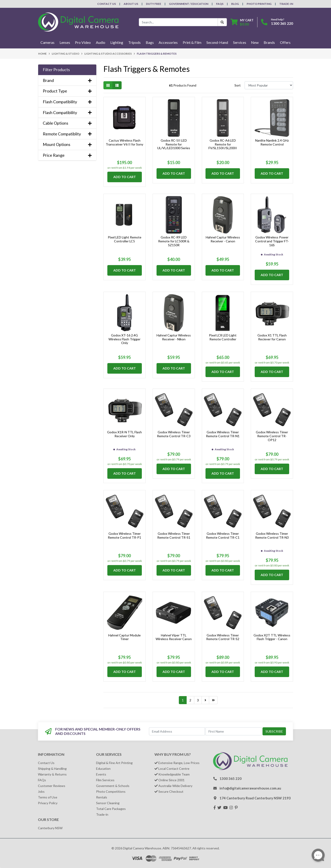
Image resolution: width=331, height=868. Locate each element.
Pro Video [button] (83, 42)
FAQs (220, 4)
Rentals (102, 797)
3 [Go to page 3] (198, 700)
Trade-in (102, 814)
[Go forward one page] (205, 700)
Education (103, 769)
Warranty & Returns (52, 774)
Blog (235, 4)
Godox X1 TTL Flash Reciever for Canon (272, 337)
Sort (238, 85)
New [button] (255, 42)
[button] (67, 70)
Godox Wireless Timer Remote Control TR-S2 (223, 637)
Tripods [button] (134, 42)
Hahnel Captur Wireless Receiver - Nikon (174, 337)
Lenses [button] (65, 42)
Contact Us (107, 4)
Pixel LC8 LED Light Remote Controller (223, 337)
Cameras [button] (47, 42)
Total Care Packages (111, 809)
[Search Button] (222, 22)
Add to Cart (125, 177)
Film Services (105, 780)
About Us (131, 4)
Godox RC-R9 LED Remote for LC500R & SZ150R (174, 241)
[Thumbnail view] (108, 85)
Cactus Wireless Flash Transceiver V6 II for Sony (124, 142)
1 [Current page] (183, 700)
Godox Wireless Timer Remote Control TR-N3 (272, 535)
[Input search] (178, 22)
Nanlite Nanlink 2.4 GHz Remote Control (272, 142)
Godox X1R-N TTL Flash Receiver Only (124, 434)
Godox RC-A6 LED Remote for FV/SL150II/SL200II (223, 144)
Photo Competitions (111, 791)
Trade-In (286, 4)
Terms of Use (48, 797)
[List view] (117, 85)
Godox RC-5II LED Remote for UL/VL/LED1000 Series (174, 144)
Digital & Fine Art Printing (114, 763)
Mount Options (67, 144)
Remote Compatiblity (67, 134)
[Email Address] (177, 731)
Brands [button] (269, 42)
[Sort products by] (269, 85)
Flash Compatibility (67, 102)
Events (101, 774)
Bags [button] (150, 42)
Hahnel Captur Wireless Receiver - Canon (223, 239)
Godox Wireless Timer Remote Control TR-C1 (223, 535)
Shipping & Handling (52, 769)
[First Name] (234, 731)
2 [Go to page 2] (190, 700)
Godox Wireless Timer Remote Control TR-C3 (174, 434)
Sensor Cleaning (108, 803)
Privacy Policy (48, 803)
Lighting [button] (117, 42)
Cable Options (67, 123)
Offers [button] (285, 42)
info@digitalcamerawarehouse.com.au (250, 788)
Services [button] (240, 42)
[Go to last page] (213, 700)
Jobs (41, 791)
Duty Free (154, 4)
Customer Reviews (52, 786)
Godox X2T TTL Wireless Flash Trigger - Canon (272, 637)
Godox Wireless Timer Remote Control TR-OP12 (272, 436)
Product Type (67, 91)
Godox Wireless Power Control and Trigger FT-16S (272, 241)
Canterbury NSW (50, 828)
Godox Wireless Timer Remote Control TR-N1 (223, 434)
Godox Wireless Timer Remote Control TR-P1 (124, 535)
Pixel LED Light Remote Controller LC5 (125, 239)
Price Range (67, 155)
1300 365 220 (282, 23)
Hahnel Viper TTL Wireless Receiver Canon (174, 637)
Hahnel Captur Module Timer (124, 637)
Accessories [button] (168, 42)
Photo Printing (259, 4)
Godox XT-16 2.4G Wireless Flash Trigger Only (124, 339)
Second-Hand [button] (217, 42)
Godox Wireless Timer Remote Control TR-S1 (174, 535)
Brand (67, 80)
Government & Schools (113, 786)
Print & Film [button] (192, 42)
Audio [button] (101, 42)
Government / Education (189, 4)
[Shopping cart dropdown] (242, 22)
